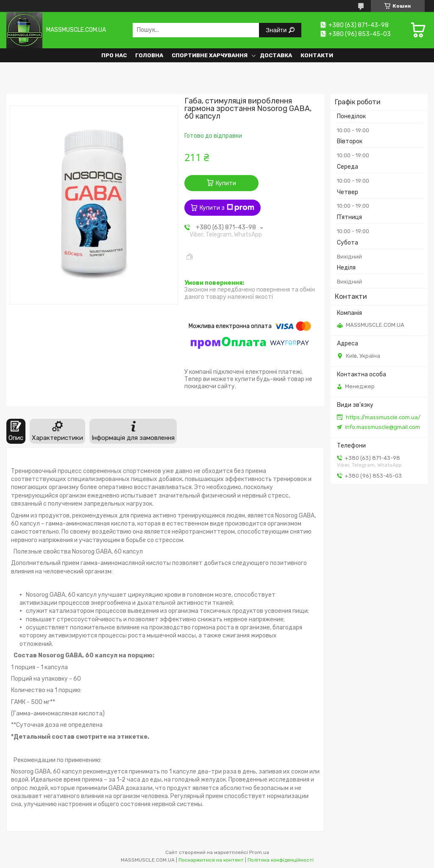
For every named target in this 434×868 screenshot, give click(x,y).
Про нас (114, 55)
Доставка (276, 55)
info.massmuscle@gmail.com (383, 427)
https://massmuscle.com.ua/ (383, 417)
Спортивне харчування (210, 55)
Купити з (227, 208)
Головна (149, 55)
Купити (226, 183)
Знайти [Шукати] (277, 30)
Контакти (317, 55)
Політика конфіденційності (281, 860)
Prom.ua (259, 852)
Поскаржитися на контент (211, 860)
